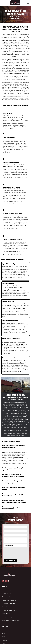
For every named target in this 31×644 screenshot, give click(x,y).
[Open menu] (28, 3)
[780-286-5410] (2, 4)
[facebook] (3, 565)
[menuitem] (15, 574)
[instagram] (6, 565)
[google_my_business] (8, 565)
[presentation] (9, 537)
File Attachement (10, 529)
